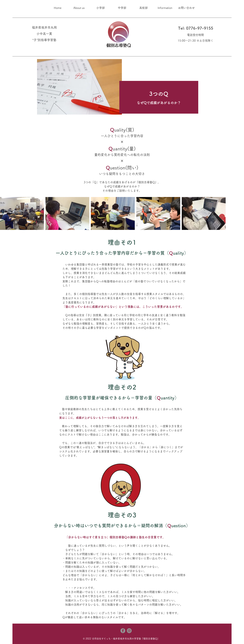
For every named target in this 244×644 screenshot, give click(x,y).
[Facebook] (123, 631)
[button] (79, 8)
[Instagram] (129, 631)
